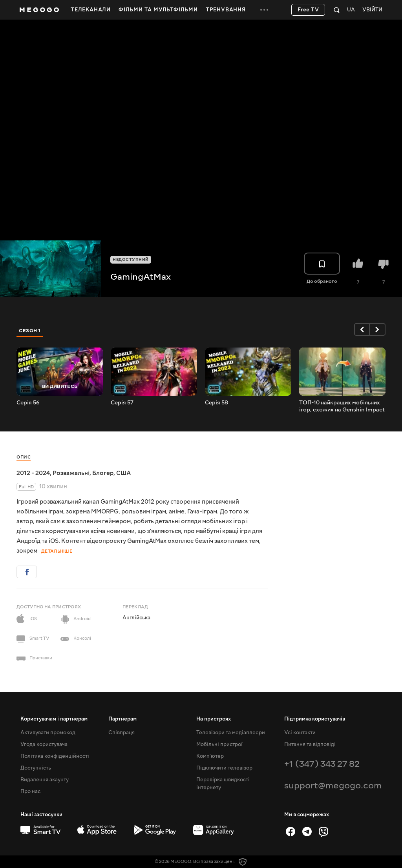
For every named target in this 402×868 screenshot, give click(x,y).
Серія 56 (28, 403)
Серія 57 (122, 403)
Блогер (103, 473)
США (123, 473)
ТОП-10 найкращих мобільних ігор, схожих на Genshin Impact (342, 406)
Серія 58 (217, 403)
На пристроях (214, 719)
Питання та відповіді (310, 744)
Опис (24, 457)
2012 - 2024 (33, 473)
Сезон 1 (30, 331)
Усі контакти (300, 733)
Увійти (372, 10)
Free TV (308, 10)
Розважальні (71, 473)
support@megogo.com (333, 785)
